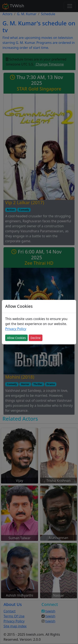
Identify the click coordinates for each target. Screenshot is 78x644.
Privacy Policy (16, 329)
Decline (36, 338)
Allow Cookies (16, 338)
